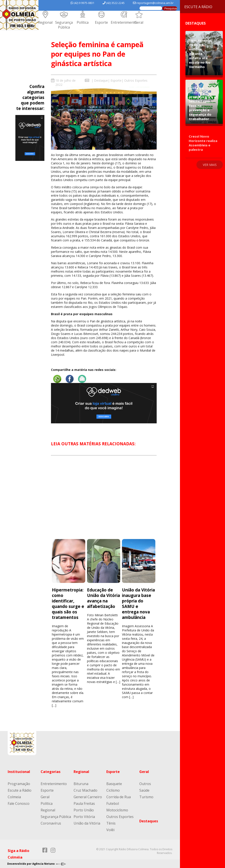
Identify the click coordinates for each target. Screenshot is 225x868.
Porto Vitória (84, 816)
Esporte (101, 22)
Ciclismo (113, 790)
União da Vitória (87, 823)
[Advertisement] (104, 501)
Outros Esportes (136, 80)
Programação (19, 784)
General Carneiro (88, 797)
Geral (139, 22)
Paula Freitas (84, 803)
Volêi (110, 830)
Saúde (144, 790)
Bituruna (81, 784)
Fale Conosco (19, 803)
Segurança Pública (64, 25)
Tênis (111, 823)
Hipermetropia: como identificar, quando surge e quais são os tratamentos (68, 603)
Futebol (113, 803)
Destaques (149, 821)
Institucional (19, 771)
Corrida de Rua (119, 797)
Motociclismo (117, 810)
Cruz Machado (85, 790)
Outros (145, 784)
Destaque (101, 80)
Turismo (146, 797)
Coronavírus (51, 823)
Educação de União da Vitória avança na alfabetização (103, 598)
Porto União (84, 810)
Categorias (51, 771)
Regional (45, 22)
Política (83, 22)
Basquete (114, 784)
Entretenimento (124, 22)
